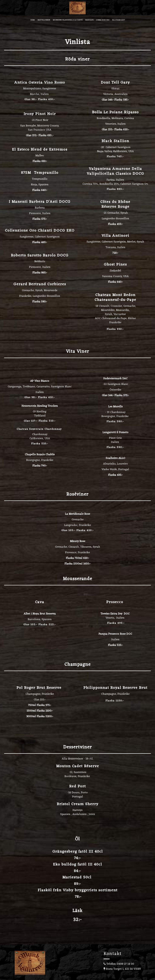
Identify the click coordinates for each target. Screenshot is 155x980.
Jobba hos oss (103, 20)
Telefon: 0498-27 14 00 (119, 964)
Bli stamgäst (119, 20)
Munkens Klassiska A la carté (68, 20)
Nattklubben (44, 20)
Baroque (89, 20)
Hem (33, 20)
